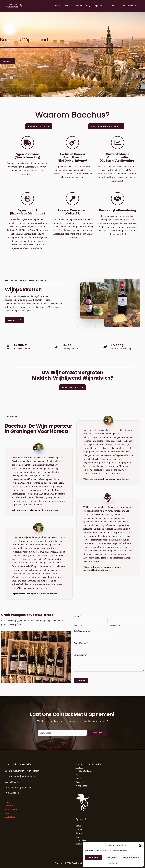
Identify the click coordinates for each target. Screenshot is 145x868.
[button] (140, 845)
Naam (77, 616)
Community (10, 817)
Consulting (10, 806)
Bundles (9, 802)
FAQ (88, 6)
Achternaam (115, 626)
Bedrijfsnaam (81, 643)
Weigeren (112, 857)
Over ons (68, 6)
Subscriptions (11, 809)
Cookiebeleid (112, 863)
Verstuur (81, 681)
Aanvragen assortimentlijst (88, 764)
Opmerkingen (80, 655)
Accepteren (94, 857)
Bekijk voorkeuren (131, 857)
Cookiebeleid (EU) (84, 771)
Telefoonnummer (83, 631)
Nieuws (79, 6)
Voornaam (78, 626)
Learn (8, 813)
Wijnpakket (99, 6)
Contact (111, 6)
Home (58, 6)
